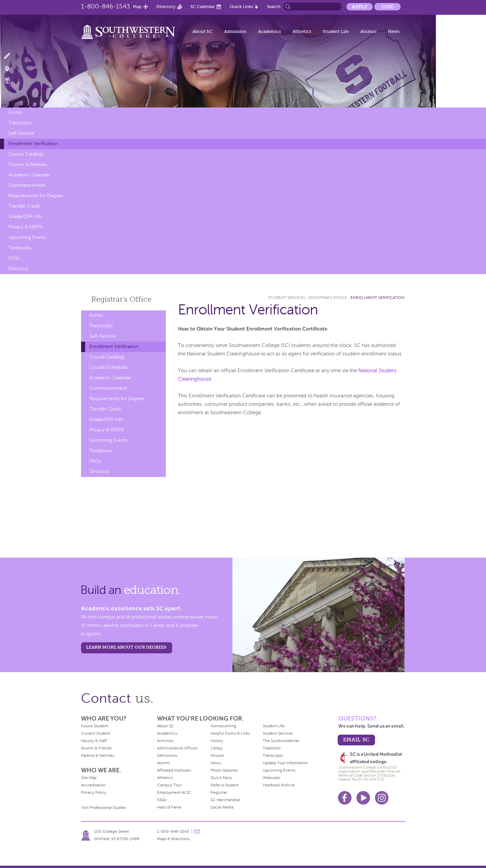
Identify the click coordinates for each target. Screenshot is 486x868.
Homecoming (223, 726)
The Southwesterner (281, 741)
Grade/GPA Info (25, 216)
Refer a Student (225, 785)
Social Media (222, 807)
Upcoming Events (27, 237)
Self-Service (21, 133)
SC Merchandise (225, 800)
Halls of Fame (169, 807)
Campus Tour (169, 785)
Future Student (95, 726)
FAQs (14, 258)
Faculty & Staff (94, 741)
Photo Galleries (224, 770)
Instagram (382, 798)
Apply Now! (11, 56)
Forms (15, 112)
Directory (166, 7)
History (217, 741)
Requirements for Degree (36, 196)
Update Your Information (285, 763)
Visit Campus (11, 68)
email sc (356, 740)
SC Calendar (203, 7)
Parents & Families (98, 755)
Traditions (272, 748)
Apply (360, 7)
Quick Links (241, 7)
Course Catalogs (26, 154)
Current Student (96, 733)
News (394, 31)
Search (274, 7)
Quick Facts (221, 778)
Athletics (302, 31)
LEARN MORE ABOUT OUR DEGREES (126, 647)
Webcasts (271, 778)
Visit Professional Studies (104, 808)
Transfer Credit (24, 206)
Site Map (89, 778)
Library (217, 748)
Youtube (363, 798)
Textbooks (20, 248)
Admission (235, 31)
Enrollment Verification (33, 144)
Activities (165, 741)
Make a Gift (11, 80)
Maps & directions (173, 839)
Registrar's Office (328, 298)
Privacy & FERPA (26, 227)
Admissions (167, 755)
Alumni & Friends (96, 748)
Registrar (219, 792)
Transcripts (20, 123)
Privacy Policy (94, 792)
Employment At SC (174, 792)
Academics (269, 31)
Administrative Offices (177, 748)
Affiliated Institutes (174, 770)
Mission (217, 755)
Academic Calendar (29, 175)
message (197, 831)
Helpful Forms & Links (230, 733)
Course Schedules (28, 164)
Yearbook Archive (279, 785)
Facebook (345, 798)
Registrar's (121, 299)
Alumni (368, 31)
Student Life (336, 31)
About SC (202, 31)
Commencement (27, 185)
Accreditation (93, 785)
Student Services (287, 298)
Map (137, 7)
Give (387, 7)
